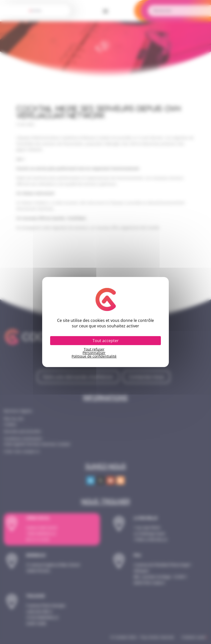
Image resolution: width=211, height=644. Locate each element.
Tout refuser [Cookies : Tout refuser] (94, 349)
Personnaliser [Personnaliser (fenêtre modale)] (94, 353)
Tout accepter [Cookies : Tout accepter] (106, 341)
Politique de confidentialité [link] (94, 356)
